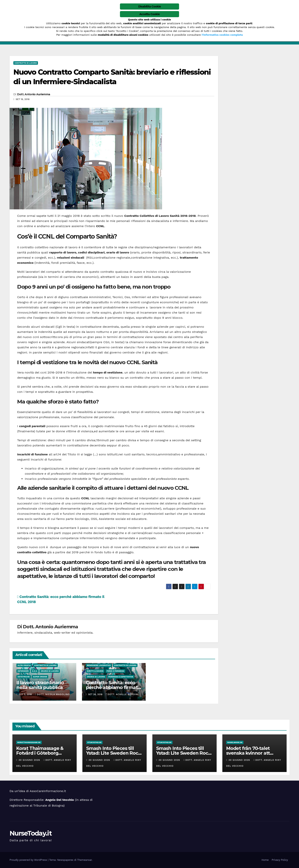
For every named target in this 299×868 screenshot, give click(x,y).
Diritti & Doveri (95, 671)
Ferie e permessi (115, 671)
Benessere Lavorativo (99, 665)
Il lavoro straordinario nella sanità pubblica (40, 685)
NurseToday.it (31, 833)
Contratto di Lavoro (26, 63)
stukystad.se (94, 742)
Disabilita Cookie (150, 6)
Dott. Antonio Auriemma (34, 94)
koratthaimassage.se (29, 742)
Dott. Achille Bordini (122, 694)
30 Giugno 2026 (30, 760)
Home (265, 860)
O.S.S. (35, 671)
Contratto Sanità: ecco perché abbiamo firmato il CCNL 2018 (113, 687)
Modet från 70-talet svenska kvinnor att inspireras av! (248, 753)
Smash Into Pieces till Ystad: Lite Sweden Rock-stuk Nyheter (114, 753)
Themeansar (85, 860)
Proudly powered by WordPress (29, 860)
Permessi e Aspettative (121, 677)
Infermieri (23, 671)
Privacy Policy (280, 860)
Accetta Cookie (150, 14)
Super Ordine (40, 677)
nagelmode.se (235, 742)
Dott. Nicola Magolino (52, 694)
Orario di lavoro (50, 671)
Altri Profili (24, 665)
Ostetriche (24, 677)
